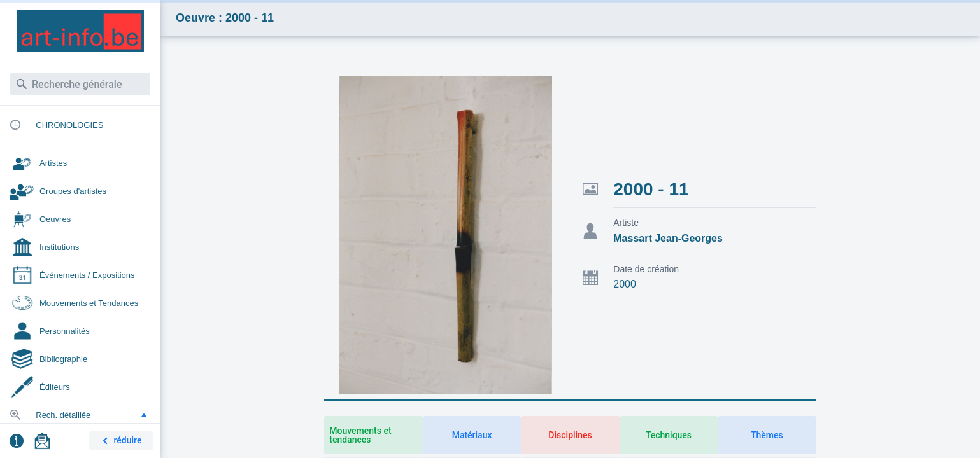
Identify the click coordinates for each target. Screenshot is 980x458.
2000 (625, 284)
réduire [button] (120, 441)
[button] (144, 415)
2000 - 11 (651, 189)
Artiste (626, 223)
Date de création (646, 269)
